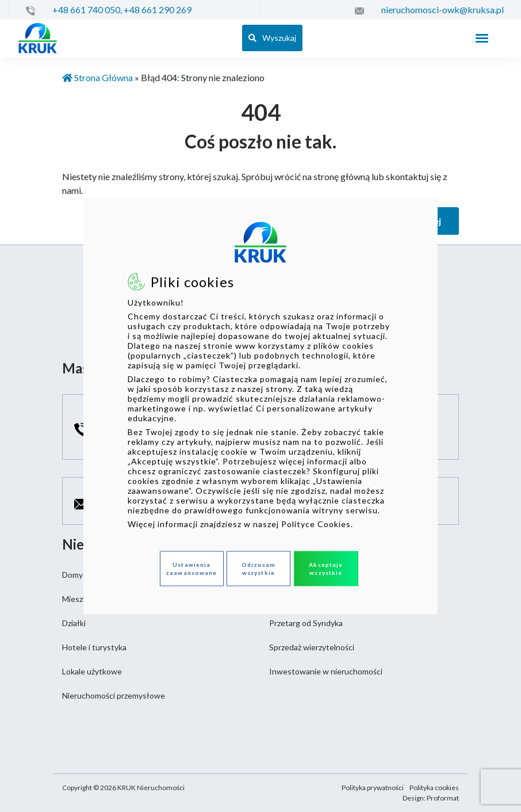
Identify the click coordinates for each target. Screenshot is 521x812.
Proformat (443, 798)
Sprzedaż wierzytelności (312, 647)
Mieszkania (82, 599)
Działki (74, 623)
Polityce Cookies (316, 523)
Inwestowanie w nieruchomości (326, 671)
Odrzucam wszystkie (258, 568)
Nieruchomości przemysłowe (114, 695)
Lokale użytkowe (92, 671)
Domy (72, 575)
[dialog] (260, 406)
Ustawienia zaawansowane (191, 568)
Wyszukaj (272, 38)
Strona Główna (97, 77)
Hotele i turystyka (94, 647)
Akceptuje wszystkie (326, 568)
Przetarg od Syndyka (306, 623)
